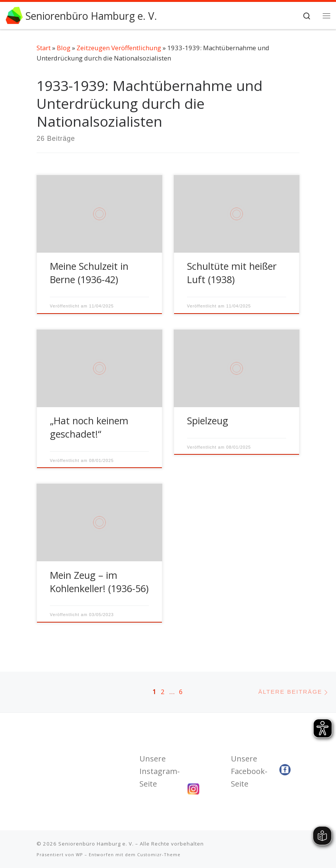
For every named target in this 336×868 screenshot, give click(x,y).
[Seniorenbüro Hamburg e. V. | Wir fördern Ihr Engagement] (14, 14)
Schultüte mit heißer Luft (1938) (232, 273)
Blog (64, 48)
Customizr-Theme (159, 854)
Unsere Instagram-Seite (160, 771)
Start (44, 48)
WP (79, 854)
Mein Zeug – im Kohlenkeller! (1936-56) (99, 582)
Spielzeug (208, 420)
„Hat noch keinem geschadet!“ (89, 427)
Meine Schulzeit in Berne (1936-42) (89, 273)
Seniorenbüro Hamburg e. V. (96, 844)
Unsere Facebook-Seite (249, 771)
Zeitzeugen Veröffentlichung (119, 48)
